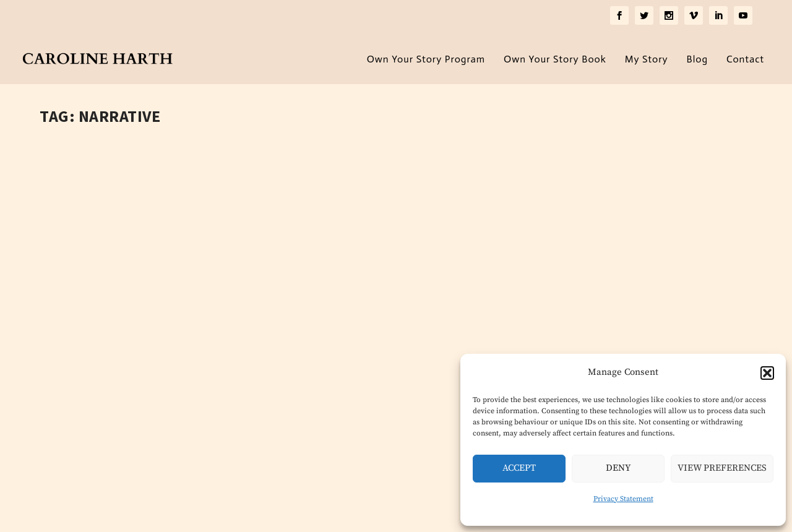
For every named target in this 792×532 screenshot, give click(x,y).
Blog (698, 56)
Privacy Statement (623, 499)
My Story (647, 56)
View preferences (722, 468)
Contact (745, 56)
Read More (92, 435)
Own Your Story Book (555, 56)
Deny (618, 468)
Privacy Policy (236, 517)
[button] (767, 373)
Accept (519, 468)
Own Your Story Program (426, 56)
